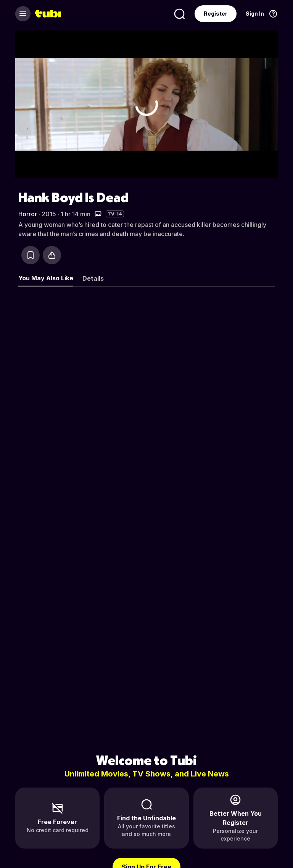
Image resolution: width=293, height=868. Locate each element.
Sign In (255, 14)
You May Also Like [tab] (46, 278)
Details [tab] (93, 278)
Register (216, 14)
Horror (28, 214)
